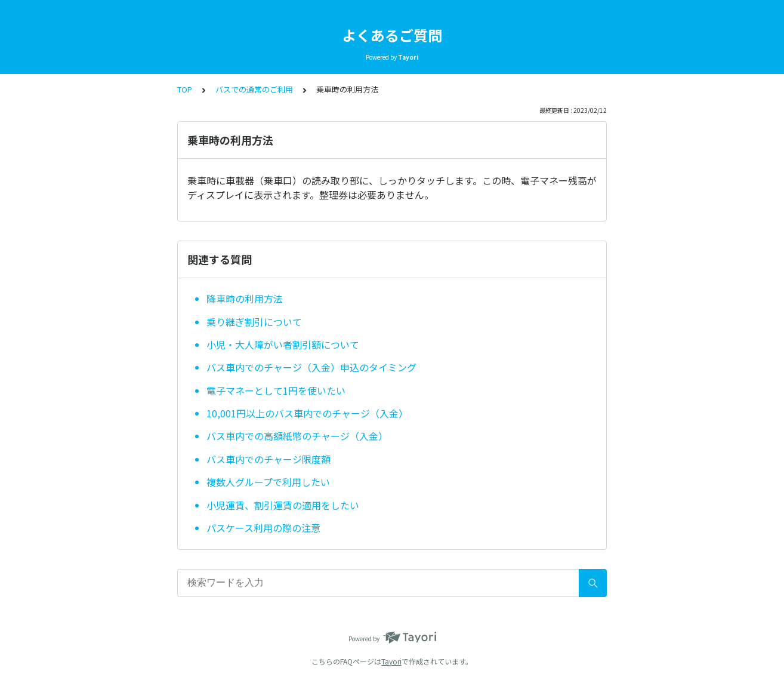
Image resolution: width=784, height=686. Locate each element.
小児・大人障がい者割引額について (283, 344)
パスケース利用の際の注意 (263, 528)
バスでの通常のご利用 (254, 89)
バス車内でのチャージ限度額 (268, 459)
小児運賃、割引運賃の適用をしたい (283, 505)
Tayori (391, 661)
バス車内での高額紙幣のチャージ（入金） (297, 436)
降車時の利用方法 (245, 299)
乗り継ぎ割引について (254, 322)
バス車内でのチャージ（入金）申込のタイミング (311, 367)
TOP (185, 89)
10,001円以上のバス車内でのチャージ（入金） (307, 413)
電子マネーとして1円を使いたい (276, 390)
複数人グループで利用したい (268, 482)
